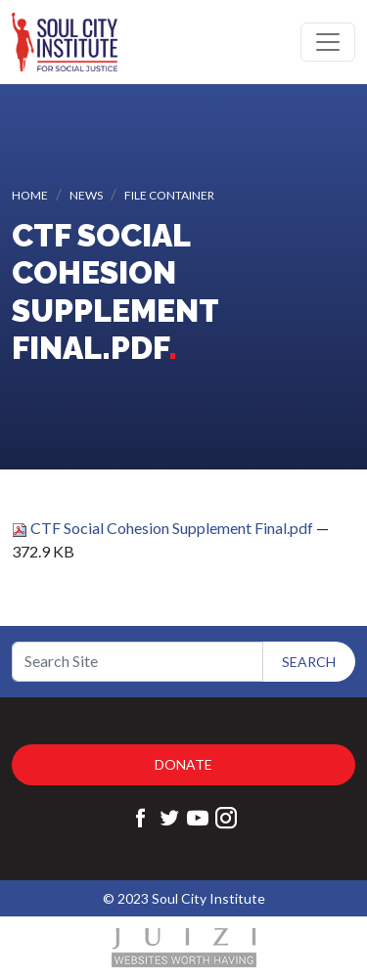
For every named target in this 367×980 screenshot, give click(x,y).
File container (169, 195)
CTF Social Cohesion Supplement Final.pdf (164, 528)
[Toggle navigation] (328, 42)
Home (30, 195)
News (86, 195)
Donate (183, 764)
